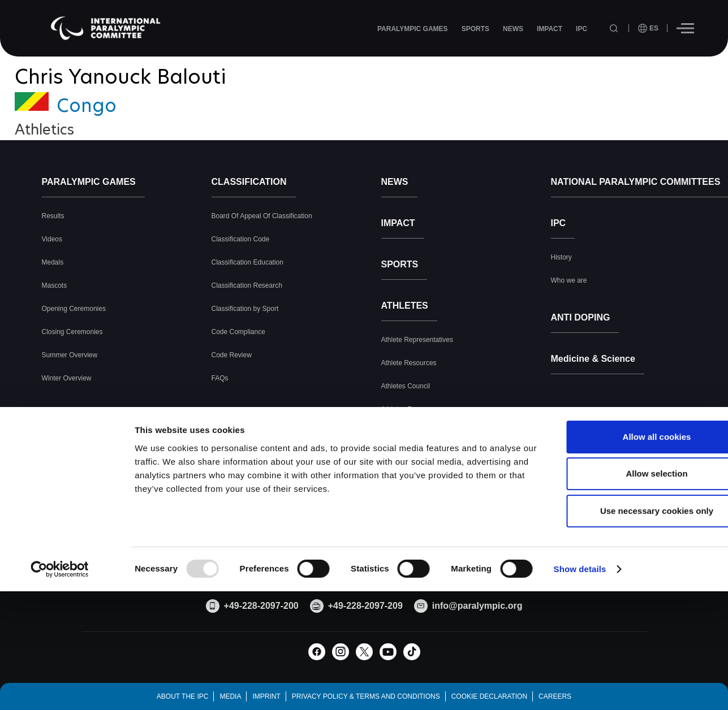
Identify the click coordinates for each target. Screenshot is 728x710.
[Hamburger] (685, 28)
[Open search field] (615, 29)
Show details (580, 659)
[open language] (648, 28)
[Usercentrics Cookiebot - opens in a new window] (60, 660)
